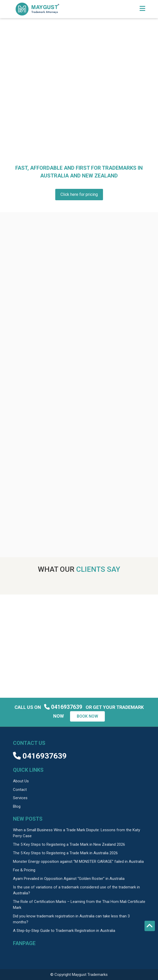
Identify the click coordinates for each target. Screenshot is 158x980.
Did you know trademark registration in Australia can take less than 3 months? (71, 919)
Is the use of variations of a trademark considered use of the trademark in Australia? (76, 890)
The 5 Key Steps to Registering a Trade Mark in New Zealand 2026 (69, 844)
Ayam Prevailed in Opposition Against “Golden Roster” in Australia (69, 879)
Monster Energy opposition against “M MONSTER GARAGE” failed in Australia (78, 862)
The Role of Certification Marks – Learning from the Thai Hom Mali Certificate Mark (79, 905)
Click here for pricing (79, 194)
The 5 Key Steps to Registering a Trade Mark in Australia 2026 (65, 853)
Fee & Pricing (24, 870)
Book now (87, 716)
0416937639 (64, 707)
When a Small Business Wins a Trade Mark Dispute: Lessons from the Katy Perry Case (77, 833)
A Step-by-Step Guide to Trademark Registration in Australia (64, 931)
